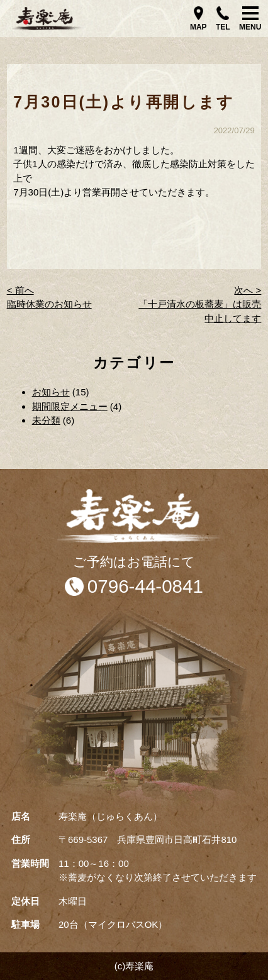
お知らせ (51, 392)
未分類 (46, 420)
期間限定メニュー (70, 406)
